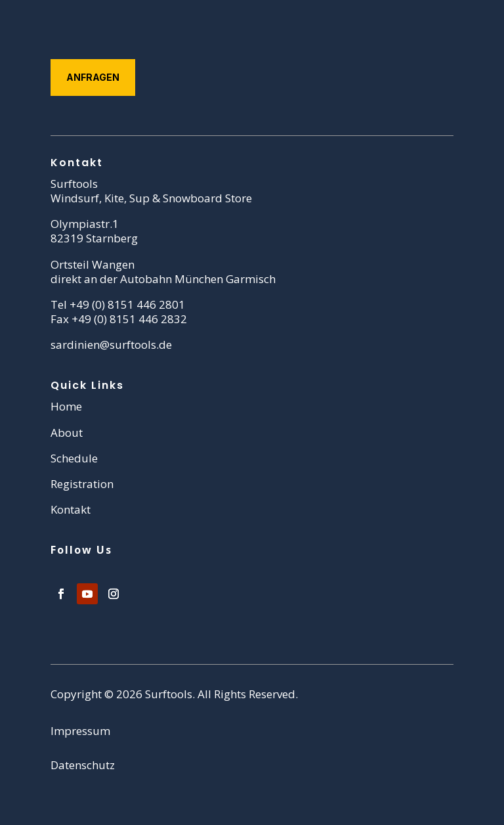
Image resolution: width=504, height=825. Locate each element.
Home (66, 406)
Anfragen (93, 77)
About (67, 433)
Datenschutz (83, 765)
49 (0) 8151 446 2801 (131, 304)
